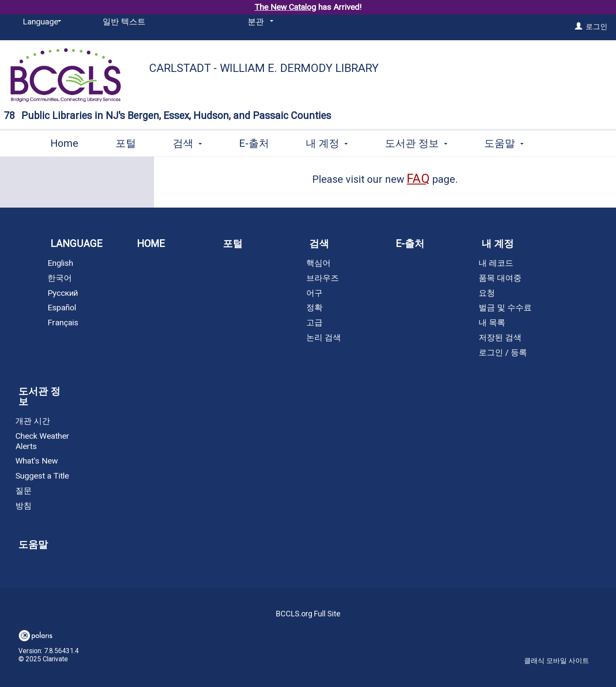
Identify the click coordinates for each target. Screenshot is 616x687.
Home (64, 142)
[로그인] (579, 27)
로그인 (597, 27)
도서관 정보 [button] (416, 142)
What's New (37, 461)
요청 (487, 293)
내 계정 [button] (327, 142)
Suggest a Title (42, 476)
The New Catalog (285, 7)
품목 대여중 (500, 278)
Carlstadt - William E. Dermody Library (264, 68)
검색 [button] (187, 142)
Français (63, 323)
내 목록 (492, 323)
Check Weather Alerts (42, 441)
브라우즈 (323, 278)
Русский (63, 293)
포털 (126, 142)
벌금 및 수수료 (505, 308)
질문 (24, 491)
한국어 (60, 278)
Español (62, 308)
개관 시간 (33, 421)
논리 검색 (324, 338)
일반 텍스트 (124, 22)
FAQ (418, 178)
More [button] (504, 143)
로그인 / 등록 (503, 352)
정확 (314, 308)
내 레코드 (496, 263)
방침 (24, 506)
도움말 (33, 545)
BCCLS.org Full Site (308, 614)
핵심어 (318, 263)
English (60, 263)
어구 (314, 293)
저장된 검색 (500, 338)
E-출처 (254, 142)
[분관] (259, 22)
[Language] (40, 22)
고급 (314, 323)
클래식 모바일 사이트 (557, 661)
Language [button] (76, 244)
